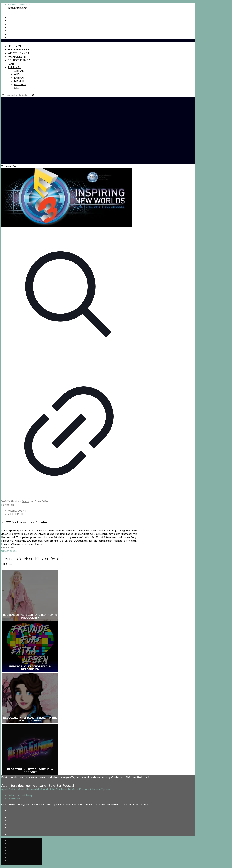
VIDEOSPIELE (16, 514)
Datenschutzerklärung (20, 795)
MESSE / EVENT (17, 510)
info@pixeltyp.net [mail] (18, 8)
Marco (26, 501)
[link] (33, 95)
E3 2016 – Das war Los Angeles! (25, 522)
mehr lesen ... (10, 551)
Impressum (14, 798)
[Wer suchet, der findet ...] (19, 95)
